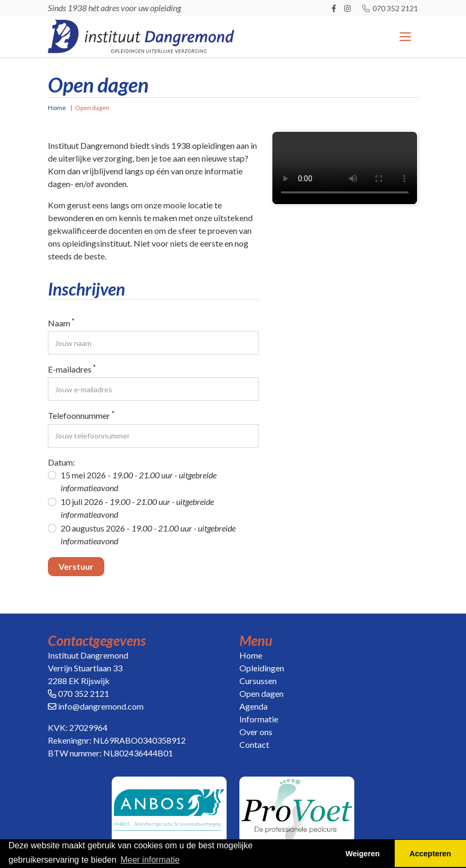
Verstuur (76, 566)
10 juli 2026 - (137, 508)
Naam (61, 322)
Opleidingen (262, 668)
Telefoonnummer (81, 415)
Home (57, 108)
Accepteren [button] (430, 854)
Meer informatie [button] (150, 860)
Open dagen (261, 693)
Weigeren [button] (363, 854)
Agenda (253, 706)
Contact (254, 744)
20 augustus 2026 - (148, 534)
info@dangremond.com (101, 706)
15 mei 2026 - (139, 481)
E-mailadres (72, 369)
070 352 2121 (390, 8)
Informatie (259, 719)
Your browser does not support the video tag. (345, 168)
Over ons (256, 732)
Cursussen (258, 681)
